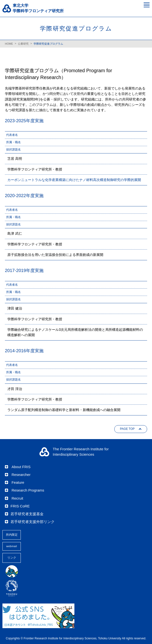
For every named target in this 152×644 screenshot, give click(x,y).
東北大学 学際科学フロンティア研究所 (38, 8)
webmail (12, 546)
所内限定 (12, 535)
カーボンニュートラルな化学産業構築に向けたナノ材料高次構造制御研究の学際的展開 (74, 180)
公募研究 (23, 44)
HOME (9, 44)
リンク (12, 558)
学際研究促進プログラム (48, 44)
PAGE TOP (127, 429)
